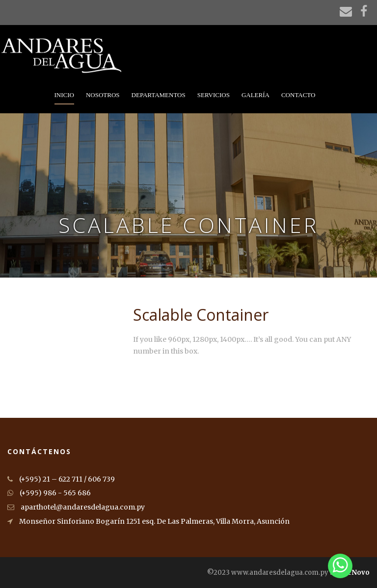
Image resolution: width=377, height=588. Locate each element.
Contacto (298, 95)
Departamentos (159, 95)
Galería (256, 95)
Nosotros (103, 95)
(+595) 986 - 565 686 (49, 493)
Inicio (64, 95)
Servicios (214, 95)
